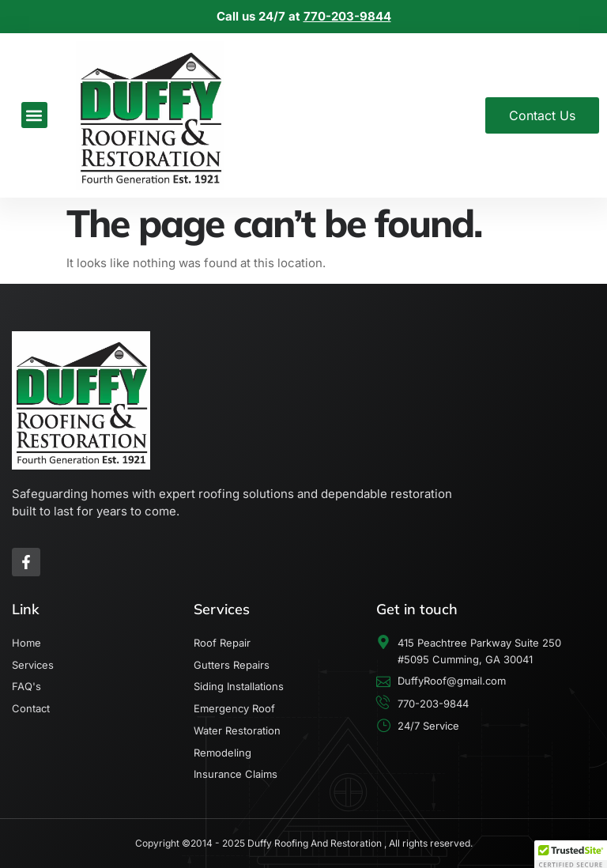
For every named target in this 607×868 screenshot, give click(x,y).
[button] (34, 115)
